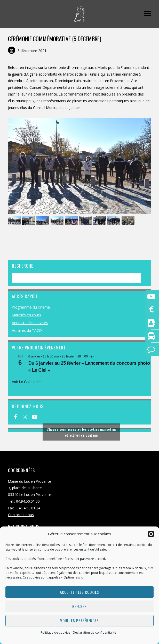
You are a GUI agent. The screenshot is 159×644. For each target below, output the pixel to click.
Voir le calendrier (26, 382)
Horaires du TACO (27, 330)
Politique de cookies (55, 632)
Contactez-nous (21, 515)
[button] (151, 534)
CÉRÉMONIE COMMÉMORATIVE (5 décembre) (55, 39)
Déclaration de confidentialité (94, 632)
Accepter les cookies (79, 592)
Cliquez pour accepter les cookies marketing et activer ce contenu (81, 432)
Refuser (79, 606)
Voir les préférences (79, 620)
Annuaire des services (30, 323)
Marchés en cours (26, 315)
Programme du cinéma (31, 307)
